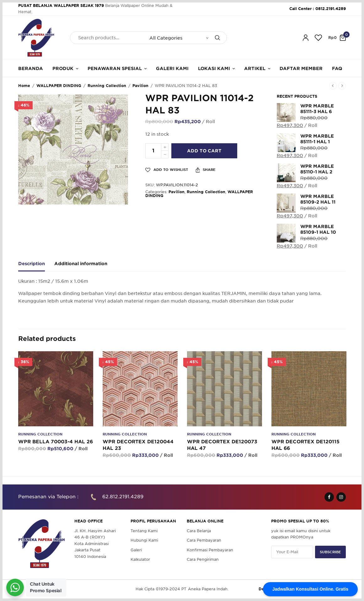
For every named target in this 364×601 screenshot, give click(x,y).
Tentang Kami (144, 531)
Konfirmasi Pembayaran (210, 550)
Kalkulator (140, 560)
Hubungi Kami (144, 541)
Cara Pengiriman (203, 560)
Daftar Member (301, 68)
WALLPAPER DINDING (59, 86)
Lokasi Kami (214, 68)
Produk (63, 68)
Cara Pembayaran (204, 541)
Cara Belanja (199, 531)
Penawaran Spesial (115, 68)
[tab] (36, 266)
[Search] (217, 38)
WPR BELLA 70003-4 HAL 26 (56, 442)
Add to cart (204, 151)
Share (206, 170)
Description (32, 264)
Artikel (255, 68)
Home (24, 86)
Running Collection (107, 86)
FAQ (337, 68)
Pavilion (140, 86)
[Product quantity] (153, 151)
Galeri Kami (172, 68)
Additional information (81, 264)
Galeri (136, 550)
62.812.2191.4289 (123, 497)
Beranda (31, 68)
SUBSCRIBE (330, 552)
